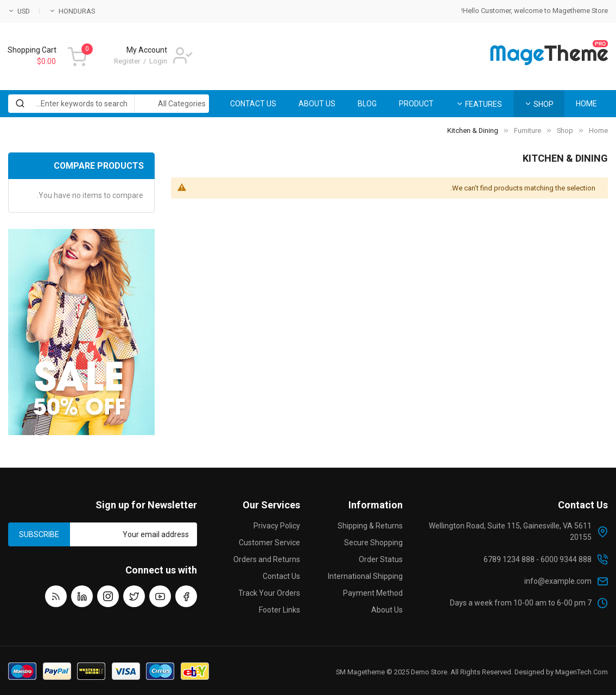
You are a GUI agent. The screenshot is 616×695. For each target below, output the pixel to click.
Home (598, 130)
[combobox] (109, 104)
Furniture (528, 130)
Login (158, 61)
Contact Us (281, 576)
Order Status (381, 559)
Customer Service (269, 543)
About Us (387, 610)
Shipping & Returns (370, 526)
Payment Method (373, 593)
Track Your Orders (269, 593)
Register (127, 61)
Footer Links (280, 610)
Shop (565, 130)
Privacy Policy (277, 526)
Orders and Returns (267, 559)
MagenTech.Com (582, 672)
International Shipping (365, 576)
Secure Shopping (373, 543)
